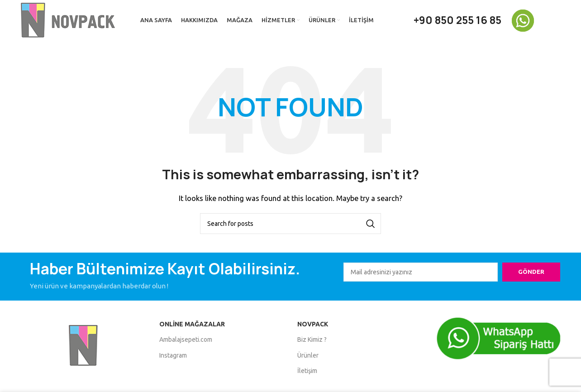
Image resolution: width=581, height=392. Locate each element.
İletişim (307, 371)
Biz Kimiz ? (312, 339)
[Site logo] (69, 20)
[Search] (290, 224)
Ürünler (308, 355)
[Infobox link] (535, 21)
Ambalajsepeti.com (186, 339)
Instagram (173, 355)
